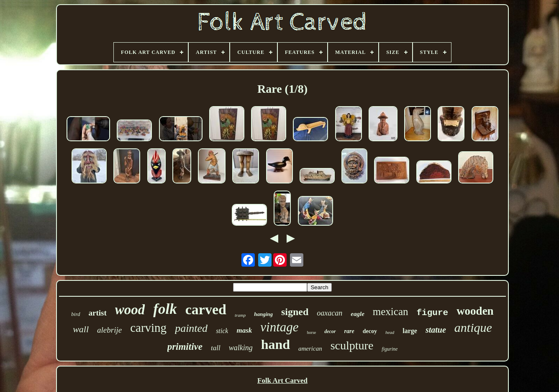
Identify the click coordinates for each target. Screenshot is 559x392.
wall (81, 329)
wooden (475, 311)
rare (349, 331)
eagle (357, 314)
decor (330, 331)
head (390, 332)
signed (295, 312)
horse (312, 332)
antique (473, 327)
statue (436, 330)
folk (165, 309)
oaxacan (330, 313)
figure (433, 313)
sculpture (352, 345)
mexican (391, 312)
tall (216, 348)
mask (244, 330)
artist (98, 313)
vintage (279, 327)
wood (130, 310)
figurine (390, 349)
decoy (370, 331)
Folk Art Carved (282, 381)
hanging (263, 314)
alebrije (109, 330)
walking (241, 348)
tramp (240, 315)
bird (76, 314)
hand (276, 344)
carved (206, 309)
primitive (185, 347)
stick (222, 331)
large (410, 331)
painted (191, 328)
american (310, 349)
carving (148, 328)
